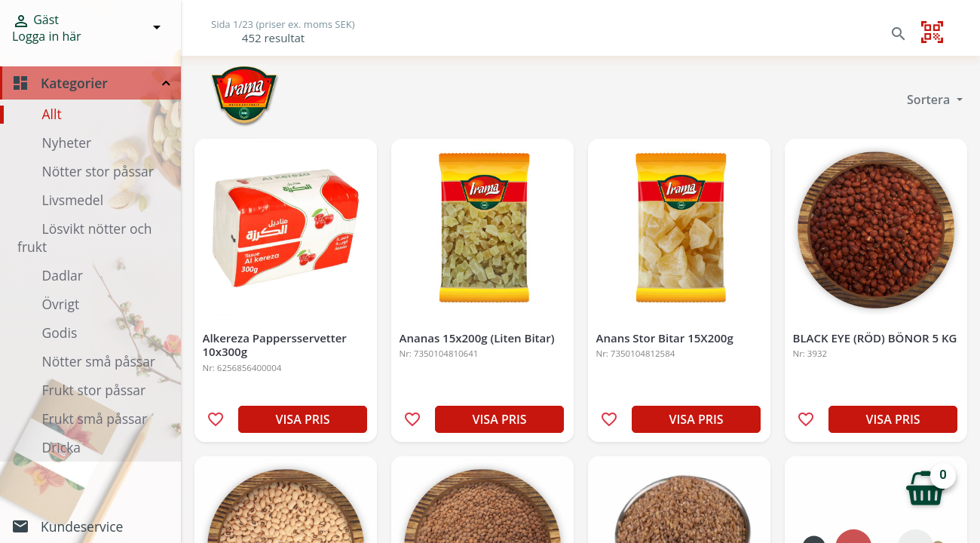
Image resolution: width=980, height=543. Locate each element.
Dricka (62, 447)
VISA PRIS (303, 419)
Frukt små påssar (95, 419)
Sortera (930, 100)
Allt (52, 114)
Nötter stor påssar (98, 171)
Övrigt (61, 304)
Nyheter (67, 143)
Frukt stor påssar (94, 390)
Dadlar (63, 275)
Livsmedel (73, 200)
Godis (60, 333)
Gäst (47, 27)
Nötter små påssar (99, 361)
